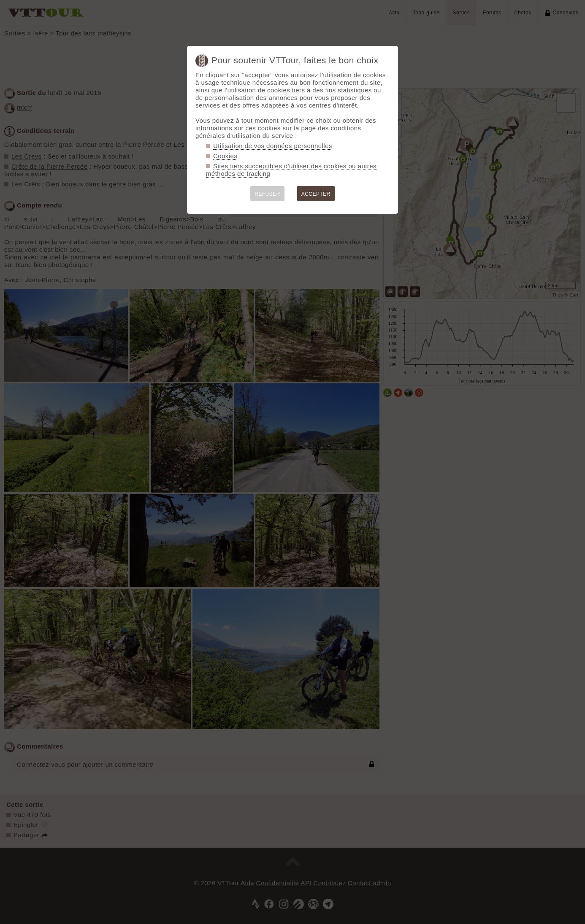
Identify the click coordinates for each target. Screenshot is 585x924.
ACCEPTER (316, 194)
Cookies (225, 156)
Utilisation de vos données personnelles (273, 146)
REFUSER (267, 194)
